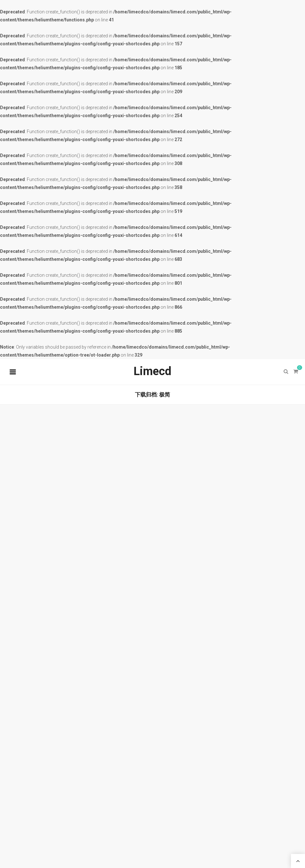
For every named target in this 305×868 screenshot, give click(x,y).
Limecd (152, 371)
